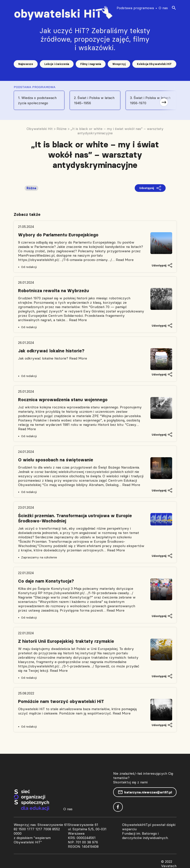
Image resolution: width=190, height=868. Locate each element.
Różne (31, 188)
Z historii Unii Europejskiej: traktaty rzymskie (66, 641)
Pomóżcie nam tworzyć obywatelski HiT (61, 701)
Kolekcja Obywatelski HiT (154, 64)
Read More (125, 260)
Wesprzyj (119, 64)
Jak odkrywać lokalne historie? (51, 351)
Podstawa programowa (135, 8)
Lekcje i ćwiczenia (57, 64)
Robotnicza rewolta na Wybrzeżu (54, 291)
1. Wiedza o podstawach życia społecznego (37, 100)
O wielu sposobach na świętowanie (56, 460)
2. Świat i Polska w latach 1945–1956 (94, 100)
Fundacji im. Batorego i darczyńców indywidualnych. (145, 836)
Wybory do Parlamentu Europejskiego (58, 235)
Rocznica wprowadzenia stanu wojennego (63, 400)
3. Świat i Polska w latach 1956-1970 (150, 100)
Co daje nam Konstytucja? (46, 581)
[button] (164, 102)
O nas (163, 8)
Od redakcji (29, 267)
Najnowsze (26, 64)
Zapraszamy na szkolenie (39, 557)
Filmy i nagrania (91, 64)
